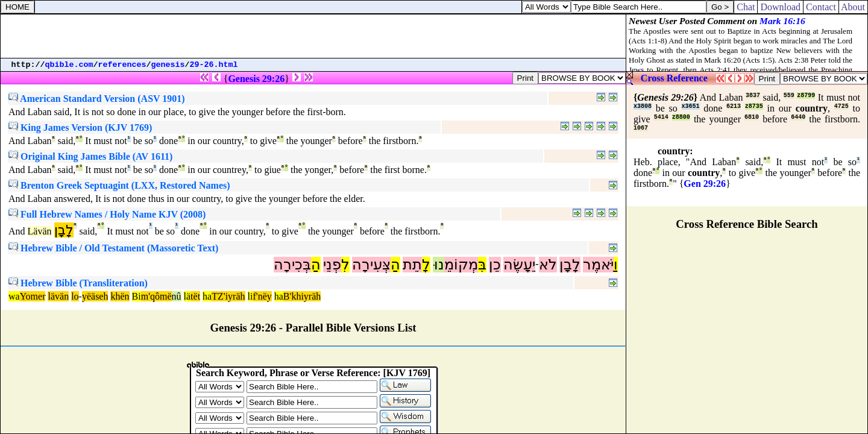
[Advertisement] (313, 36)
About (853, 7)
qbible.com (69, 65)
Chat (746, 7)
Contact (821, 7)
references (122, 65)
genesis (168, 65)
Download (780, 7)
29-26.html (214, 65)
